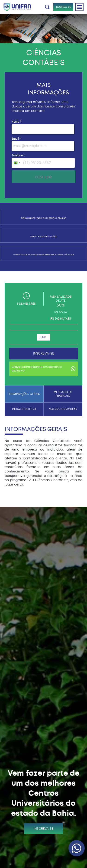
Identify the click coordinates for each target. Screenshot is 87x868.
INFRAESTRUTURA (24, 409)
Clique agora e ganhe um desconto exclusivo (43, 369)
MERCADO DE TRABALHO (63, 394)
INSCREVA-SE (63, 7)
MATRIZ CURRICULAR (63, 409)
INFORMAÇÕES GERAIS (24, 394)
